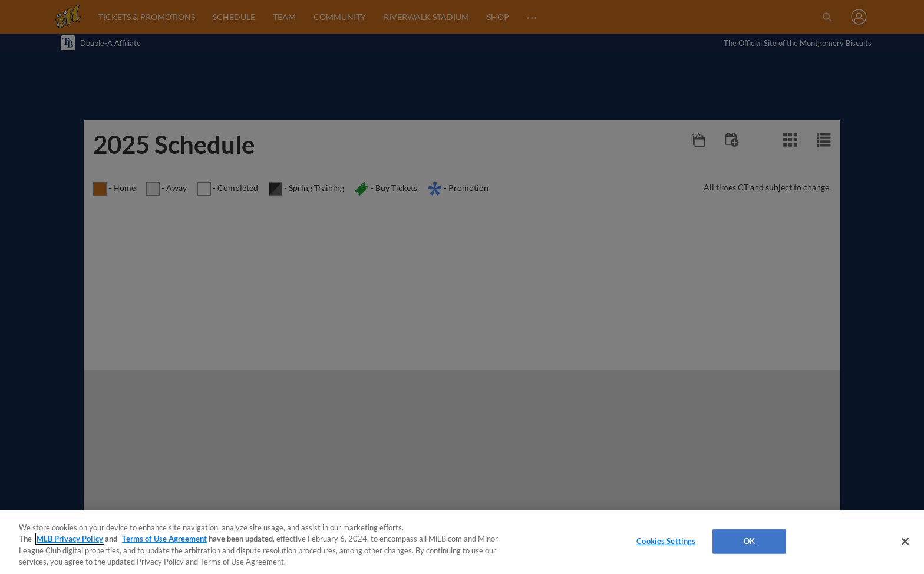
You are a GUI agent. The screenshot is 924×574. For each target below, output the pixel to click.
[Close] (905, 541)
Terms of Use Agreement (164, 539)
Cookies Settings (666, 541)
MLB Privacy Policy (70, 539)
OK (749, 541)
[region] (462, 542)
